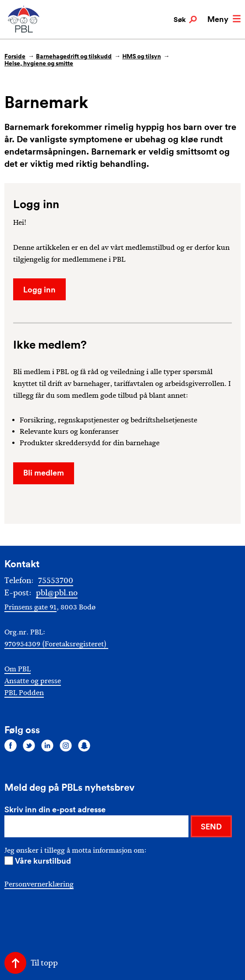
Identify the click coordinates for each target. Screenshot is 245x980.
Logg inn (39, 289)
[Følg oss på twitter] (29, 745)
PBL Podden (24, 693)
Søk (185, 20)
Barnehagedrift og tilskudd (74, 56)
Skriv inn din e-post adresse (55, 809)
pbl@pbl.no (57, 593)
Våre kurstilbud (43, 861)
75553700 (56, 580)
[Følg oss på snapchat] (84, 745)
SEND (211, 826)
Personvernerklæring (39, 884)
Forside (15, 56)
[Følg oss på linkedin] (47, 745)
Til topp (44, 963)
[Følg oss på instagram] (66, 745)
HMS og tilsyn (142, 56)
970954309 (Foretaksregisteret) (56, 644)
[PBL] (24, 31)
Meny (224, 19)
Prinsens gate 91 (30, 607)
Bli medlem (44, 472)
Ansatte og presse (33, 681)
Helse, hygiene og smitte (39, 63)
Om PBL (18, 669)
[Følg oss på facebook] (11, 745)
